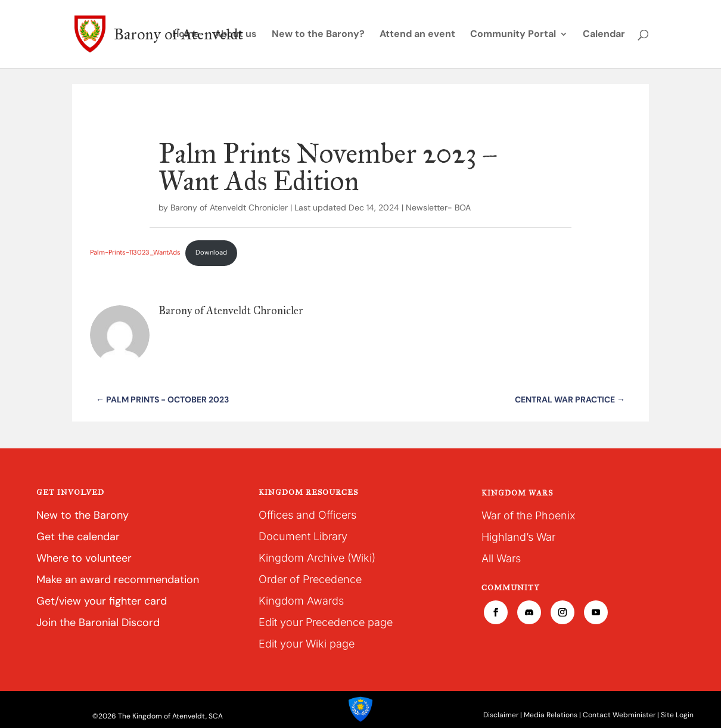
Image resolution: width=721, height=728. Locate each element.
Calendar (604, 35)
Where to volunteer (84, 558)
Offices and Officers (307, 515)
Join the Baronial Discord (98, 622)
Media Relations (551, 715)
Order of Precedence (310, 579)
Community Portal (513, 35)
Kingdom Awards (301, 601)
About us (236, 35)
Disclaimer (501, 715)
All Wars (501, 558)
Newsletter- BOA (438, 207)
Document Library (303, 536)
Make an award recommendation (118, 580)
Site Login (677, 715)
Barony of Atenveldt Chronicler (229, 207)
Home (186, 35)
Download (211, 252)
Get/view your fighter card (102, 601)
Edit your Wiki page (307, 644)
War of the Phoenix (529, 515)
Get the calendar (78, 537)
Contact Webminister (619, 715)
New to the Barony (83, 515)
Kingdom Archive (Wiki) (317, 558)
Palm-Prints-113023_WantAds (135, 252)
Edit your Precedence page (326, 622)
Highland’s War (518, 537)
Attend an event (417, 35)
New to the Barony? (318, 35)
